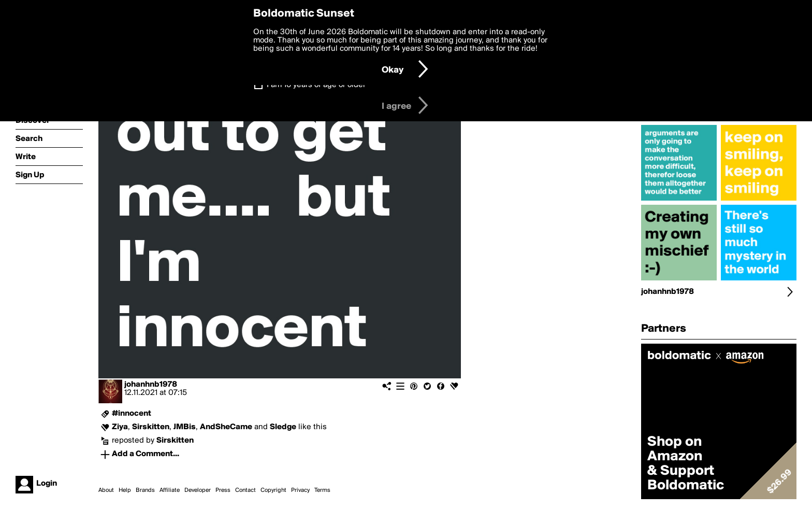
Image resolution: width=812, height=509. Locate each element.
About (106, 490)
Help (125, 490)
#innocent (132, 414)
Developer (198, 490)
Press (223, 490)
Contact (245, 490)
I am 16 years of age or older (316, 85)
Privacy (300, 490)
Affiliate (170, 490)
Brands (145, 490)
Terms (322, 490)
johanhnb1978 (151, 385)
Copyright (273, 490)
